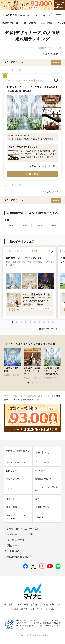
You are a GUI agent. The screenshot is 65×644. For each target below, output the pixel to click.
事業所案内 (36, 604)
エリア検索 (30, 23)
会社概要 (9, 604)
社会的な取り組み (52, 604)
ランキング (48, 396)
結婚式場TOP (34, 396)
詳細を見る (32, 174)
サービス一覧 (22, 604)
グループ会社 (37, 609)
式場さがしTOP (11, 23)
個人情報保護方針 (19, 609)
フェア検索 (46, 23)
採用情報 (50, 609)
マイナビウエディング (15, 396)
